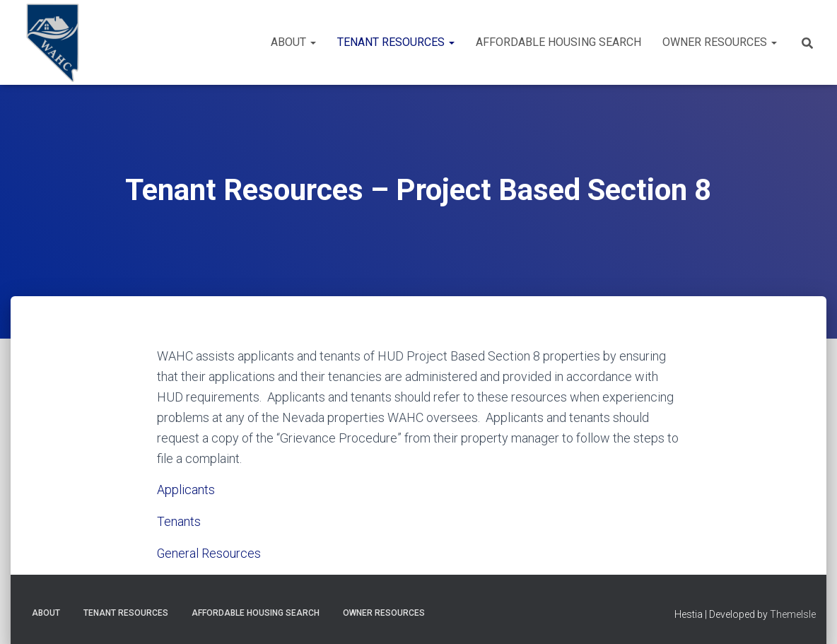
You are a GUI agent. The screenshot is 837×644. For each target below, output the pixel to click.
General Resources (209, 552)
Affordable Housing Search (558, 42)
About (293, 42)
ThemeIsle (793, 613)
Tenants (179, 521)
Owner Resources (720, 42)
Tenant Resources (396, 42)
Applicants (186, 490)
